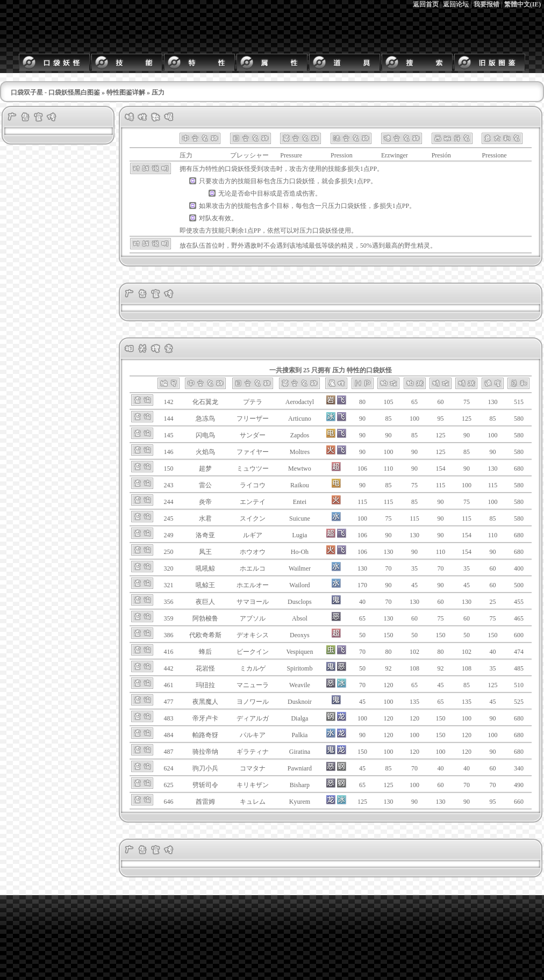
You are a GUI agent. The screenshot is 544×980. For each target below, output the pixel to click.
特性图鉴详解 (126, 92)
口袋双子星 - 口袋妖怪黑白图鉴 (55, 92)
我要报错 (486, 4)
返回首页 (426, 4)
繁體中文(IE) (523, 4)
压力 (199, 169)
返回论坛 (456, 4)
